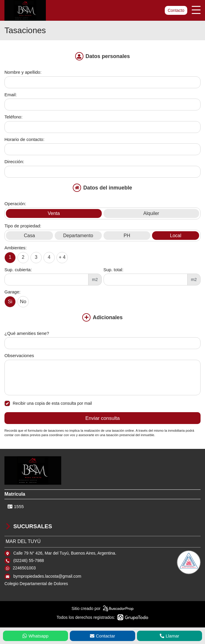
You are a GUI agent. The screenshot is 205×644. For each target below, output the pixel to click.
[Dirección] (102, 172)
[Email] (102, 105)
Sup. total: (114, 270)
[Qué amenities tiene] (102, 343)
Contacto (176, 10)
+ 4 (62, 257)
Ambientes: (16, 248)
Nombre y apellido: (23, 72)
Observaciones (19, 355)
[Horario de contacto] (102, 149)
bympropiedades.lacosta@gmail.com (47, 576)
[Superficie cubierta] (46, 280)
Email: (11, 95)
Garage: (12, 292)
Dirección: (14, 162)
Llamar (170, 636)
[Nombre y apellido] (102, 82)
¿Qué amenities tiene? (27, 333)
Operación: (15, 204)
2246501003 (24, 568)
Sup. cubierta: (18, 270)
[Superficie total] (146, 280)
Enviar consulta (102, 418)
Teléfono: (13, 117)
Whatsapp (35, 636)
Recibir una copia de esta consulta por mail (48, 403)
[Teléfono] (102, 127)
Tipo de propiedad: (23, 226)
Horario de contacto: (24, 139)
